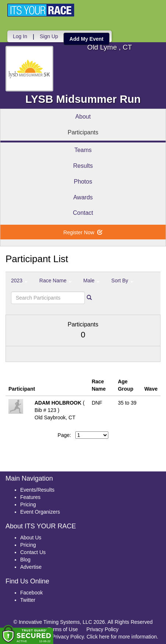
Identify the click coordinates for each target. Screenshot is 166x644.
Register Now (83, 232)
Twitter (28, 600)
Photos (83, 182)
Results (83, 166)
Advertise (31, 567)
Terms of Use (63, 629)
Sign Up (49, 36)
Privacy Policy (102, 629)
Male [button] (91, 281)
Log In (20, 36)
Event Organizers (40, 512)
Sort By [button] (122, 281)
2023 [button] (19, 281)
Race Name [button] (55, 281)
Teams (83, 150)
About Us (31, 538)
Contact (83, 213)
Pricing (28, 504)
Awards (83, 197)
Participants (83, 132)
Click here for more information (122, 637)
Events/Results (37, 490)
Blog (25, 560)
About (83, 117)
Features (30, 497)
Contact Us (33, 552)
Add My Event (86, 39)
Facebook (31, 593)
